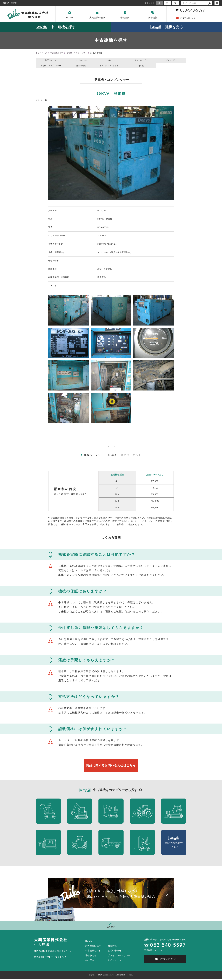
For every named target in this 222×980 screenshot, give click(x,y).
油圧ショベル (51, 60)
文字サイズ (150, 3)
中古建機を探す (93, 951)
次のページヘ (130, 456)
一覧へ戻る (111, 456)
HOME (69, 15)
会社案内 (125, 15)
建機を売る (91, 956)
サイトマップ (114, 961)
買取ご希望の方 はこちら (174, 843)
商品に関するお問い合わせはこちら (111, 766)
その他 (141, 66)
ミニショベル (81, 60)
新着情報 (153, 15)
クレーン (111, 60)
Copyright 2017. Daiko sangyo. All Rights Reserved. (111, 976)
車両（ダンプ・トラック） (111, 66)
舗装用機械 (81, 66)
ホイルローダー (141, 60)
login (217, 3)
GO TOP (111, 928)
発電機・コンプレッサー (51, 66)
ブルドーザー (171, 60)
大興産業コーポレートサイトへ (50, 958)
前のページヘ (92, 456)
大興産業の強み (97, 15)
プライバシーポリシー (119, 956)
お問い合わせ (185, 18)
